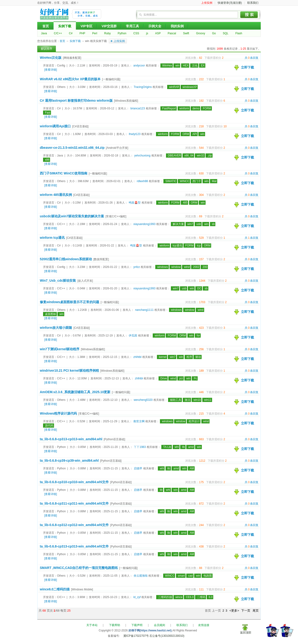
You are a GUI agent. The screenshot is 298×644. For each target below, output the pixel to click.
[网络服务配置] (72, 58)
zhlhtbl (137, 357)
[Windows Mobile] (82, 589)
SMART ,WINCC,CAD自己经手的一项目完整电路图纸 (79, 568)
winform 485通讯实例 (56, 195)
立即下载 (247, 67)
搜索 (249, 15)
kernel (163, 357)
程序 (189, 357)
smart (181, 576)
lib (183, 447)
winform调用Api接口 (55, 126)
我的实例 (177, 26)
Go (214, 33)
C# (71, 33)
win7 (190, 224)
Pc (195, 378)
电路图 (208, 576)
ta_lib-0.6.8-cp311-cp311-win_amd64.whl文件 (74, 503)
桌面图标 (51, 314)
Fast (48, 113)
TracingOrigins (143, 87)
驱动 (198, 357)
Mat (214, 181)
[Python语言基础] (114, 439)
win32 (200, 156)
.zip (210, 156)
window (176, 267)
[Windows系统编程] (126, 101)
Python (122, 33)
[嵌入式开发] (85, 281)
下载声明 (137, 625)
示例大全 (155, 26)
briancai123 (138, 108)
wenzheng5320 (143, 400)
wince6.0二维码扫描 (55, 589)
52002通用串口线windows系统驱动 (66, 259)
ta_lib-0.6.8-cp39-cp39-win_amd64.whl (69, 460)
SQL (226, 33)
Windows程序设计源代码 (58, 413)
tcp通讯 (177, 246)
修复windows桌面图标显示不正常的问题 (69, 302)
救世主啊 (139, 421)
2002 (196, 267)
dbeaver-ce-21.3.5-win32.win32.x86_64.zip (72, 148)
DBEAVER (174, 156)
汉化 (195, 66)
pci (181, 378)
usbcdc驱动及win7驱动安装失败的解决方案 (72, 216)
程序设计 (194, 421)
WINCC (185, 181)
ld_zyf (137, 597)
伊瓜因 (133, 336)
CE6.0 (190, 597)
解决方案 (178, 224)
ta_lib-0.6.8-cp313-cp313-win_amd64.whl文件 (74, 546)
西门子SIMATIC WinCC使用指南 (64, 173)
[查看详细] (51, 70)
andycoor (139, 66)
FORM (207, 108)
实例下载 (65, 26)
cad (190, 576)
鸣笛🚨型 (135, 203)
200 (205, 267)
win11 (208, 400)
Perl (95, 33)
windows (163, 267)
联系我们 (253, 3)
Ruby (107, 33)
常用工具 (132, 26)
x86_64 (189, 156)
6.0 (211, 597)
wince (179, 597)
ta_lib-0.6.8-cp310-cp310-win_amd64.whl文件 (74, 482)
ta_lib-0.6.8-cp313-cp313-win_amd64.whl (71, 439)
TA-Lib (167, 447)
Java (44, 33)
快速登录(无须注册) (230, 3)
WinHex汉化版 (51, 58)
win (177, 66)
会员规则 (159, 625)
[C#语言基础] (80, 126)
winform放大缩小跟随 (56, 328)
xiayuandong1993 (144, 224)
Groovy (201, 33)
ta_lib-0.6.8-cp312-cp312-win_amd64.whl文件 (74, 525)
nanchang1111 (144, 310)
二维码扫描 (165, 597)
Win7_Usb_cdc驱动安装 (58, 280)
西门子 (197, 181)
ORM (186, 134)
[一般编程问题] (111, 79)
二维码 (201, 597)
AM (192, 468)
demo (196, 108)
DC (199, 288)
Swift (186, 33)
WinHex (167, 66)
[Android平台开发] (117, 148)
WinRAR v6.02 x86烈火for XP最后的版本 (70, 79)
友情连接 (204, 625)
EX (203, 66)
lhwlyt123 (135, 134)
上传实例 (207, 3)
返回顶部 (246, 633)
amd (191, 447)
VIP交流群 (109, 26)
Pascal (172, 33)
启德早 (138, 468)
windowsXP (190, 87)
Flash (239, 33)
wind (187, 267)
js (147, 33)
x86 (47, 160)
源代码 (49, 426)
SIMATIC (171, 181)
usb (199, 224)
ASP (158, 33)
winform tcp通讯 (52, 238)
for (198, 336)
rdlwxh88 (142, 181)
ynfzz (137, 267)
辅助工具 (176, 400)
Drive (164, 378)
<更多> (234, 611)
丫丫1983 (140, 447)
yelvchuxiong (142, 156)
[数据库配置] (101, 259)
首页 (46, 26)
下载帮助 (115, 625)
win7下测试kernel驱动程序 (60, 349)
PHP (82, 33)
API (195, 134)
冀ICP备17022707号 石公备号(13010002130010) (154, 636)
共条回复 (252, 58)
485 (185, 203)
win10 (197, 400)
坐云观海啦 (141, 576)
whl (177, 447)
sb (213, 224)
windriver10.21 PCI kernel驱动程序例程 (69, 370)
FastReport (169, 108)
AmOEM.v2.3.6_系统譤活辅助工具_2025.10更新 (75, 392)
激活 (187, 400)
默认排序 (47, 49)
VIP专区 (86, 26)
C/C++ (58, 33)
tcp (199, 246)
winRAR (174, 87)
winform (184, 108)
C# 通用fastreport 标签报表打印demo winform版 (76, 100)
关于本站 (92, 625)
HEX (186, 66)
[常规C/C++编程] (116, 216)
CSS (136, 33)
